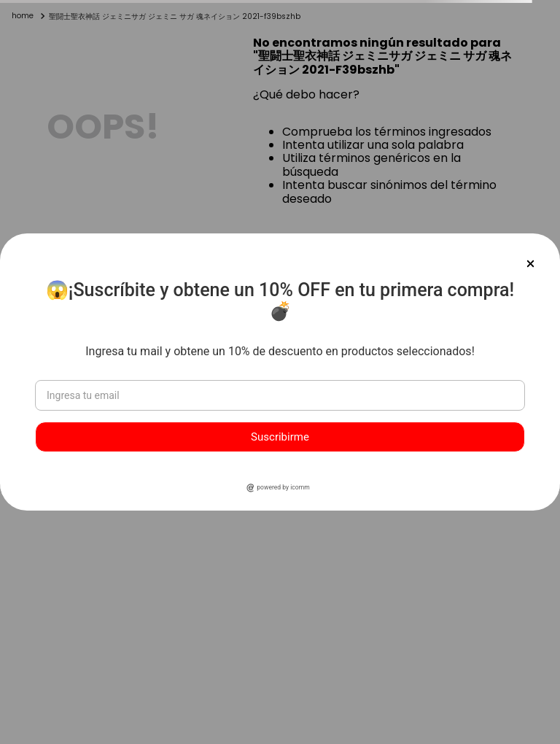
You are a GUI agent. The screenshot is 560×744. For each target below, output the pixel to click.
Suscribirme (280, 437)
